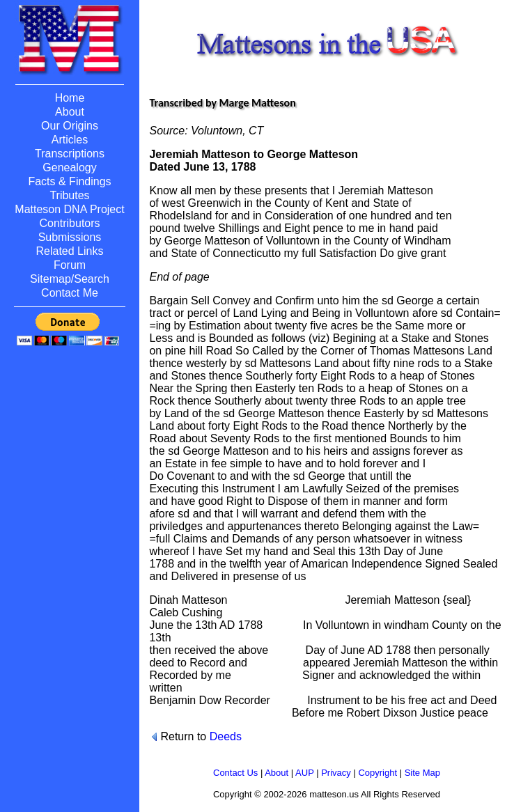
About (277, 773)
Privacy (336, 773)
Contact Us (235, 773)
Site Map (422, 773)
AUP (305, 773)
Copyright (377, 773)
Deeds (226, 736)
